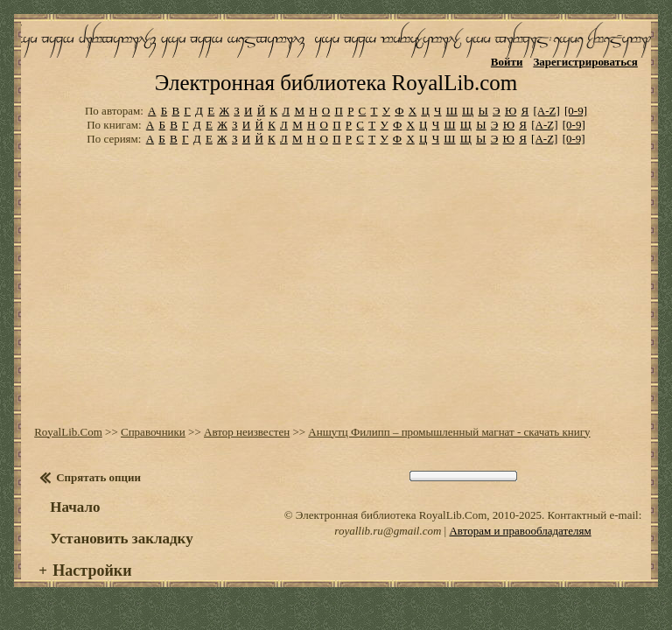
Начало (75, 507)
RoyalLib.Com (68, 432)
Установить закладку (122, 539)
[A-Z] (546, 111)
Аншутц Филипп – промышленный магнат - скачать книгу (449, 432)
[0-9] (576, 111)
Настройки (92, 570)
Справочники (153, 432)
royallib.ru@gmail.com (388, 531)
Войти (507, 62)
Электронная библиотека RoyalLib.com (336, 83)
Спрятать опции (98, 477)
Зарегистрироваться (585, 62)
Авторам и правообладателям (520, 531)
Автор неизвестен (247, 432)
